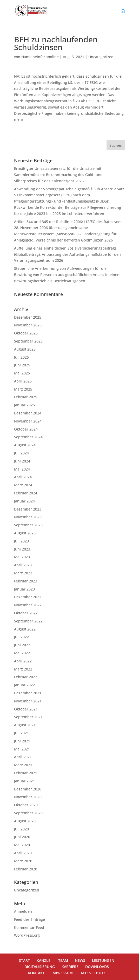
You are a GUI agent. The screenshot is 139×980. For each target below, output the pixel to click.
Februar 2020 (26, 869)
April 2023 (23, 565)
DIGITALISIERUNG (40, 967)
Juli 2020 (21, 829)
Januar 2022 (24, 685)
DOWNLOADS (97, 967)
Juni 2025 (22, 365)
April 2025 (23, 381)
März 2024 (23, 485)
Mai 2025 (22, 373)
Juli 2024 (21, 453)
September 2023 (28, 525)
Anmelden (23, 911)
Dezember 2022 (28, 597)
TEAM (63, 960)
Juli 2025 (21, 357)
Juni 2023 (22, 549)
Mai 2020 (22, 845)
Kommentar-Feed (29, 927)
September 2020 (28, 813)
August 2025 (25, 349)
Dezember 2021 (28, 693)
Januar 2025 (24, 405)
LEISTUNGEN (103, 960)
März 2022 (23, 669)
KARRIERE (70, 967)
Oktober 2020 (26, 805)
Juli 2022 (21, 637)
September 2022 (28, 621)
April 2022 (23, 661)
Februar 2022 (26, 677)
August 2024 (25, 445)
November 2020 (28, 797)
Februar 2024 (26, 493)
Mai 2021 (22, 749)
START (24, 960)
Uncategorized (101, 57)
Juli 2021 (21, 733)
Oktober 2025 (26, 333)
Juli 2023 (21, 541)
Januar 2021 (24, 781)
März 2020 (23, 861)
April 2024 (23, 477)
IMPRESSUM (62, 973)
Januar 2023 (24, 589)
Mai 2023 (22, 557)
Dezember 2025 (28, 317)
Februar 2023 (26, 581)
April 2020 (23, 853)
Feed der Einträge (29, 919)
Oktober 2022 (26, 613)
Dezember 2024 (28, 413)
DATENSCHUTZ (92, 973)
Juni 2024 (22, 461)
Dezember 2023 (28, 509)
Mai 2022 (22, 653)
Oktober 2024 (26, 429)
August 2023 (25, 533)
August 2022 (25, 629)
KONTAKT (36, 973)
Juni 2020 (22, 837)
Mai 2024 (22, 469)
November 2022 (28, 605)
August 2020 (25, 821)
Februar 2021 (26, 773)
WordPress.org (27, 935)
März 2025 (23, 389)
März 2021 (23, 765)
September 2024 (28, 437)
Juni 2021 (22, 741)
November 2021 (28, 701)
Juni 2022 (22, 645)
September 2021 (28, 717)
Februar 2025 (26, 397)
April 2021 (23, 757)
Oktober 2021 (26, 709)
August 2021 (25, 725)
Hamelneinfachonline (40, 57)
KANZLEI (44, 960)
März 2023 (23, 573)
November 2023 (28, 517)
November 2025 (28, 325)
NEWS (80, 960)
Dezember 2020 (28, 789)
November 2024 (28, 421)
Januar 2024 (24, 501)
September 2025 (28, 341)
